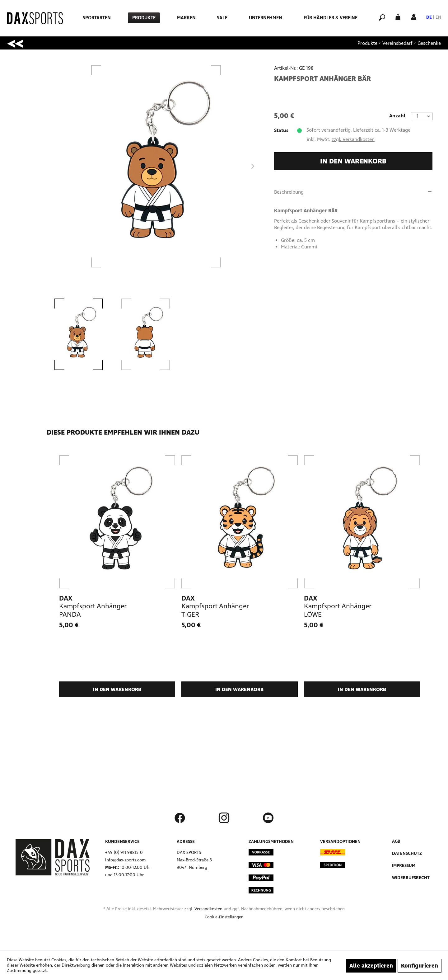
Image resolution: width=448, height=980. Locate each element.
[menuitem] (97, 18)
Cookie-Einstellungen (224, 917)
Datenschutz (407, 853)
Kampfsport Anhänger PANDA (93, 610)
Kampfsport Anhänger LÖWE (338, 610)
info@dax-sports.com (125, 860)
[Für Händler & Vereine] (331, 18)
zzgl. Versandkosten (353, 139)
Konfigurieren (420, 966)
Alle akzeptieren (371, 966)
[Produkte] (144, 18)
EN (438, 17)
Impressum (404, 866)
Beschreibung (289, 192)
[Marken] (186, 18)
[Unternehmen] (266, 18)
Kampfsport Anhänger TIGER (215, 610)
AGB (396, 841)
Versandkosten (208, 909)
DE (429, 17)
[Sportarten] (97, 18)
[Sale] (222, 18)
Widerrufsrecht (411, 878)
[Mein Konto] (414, 17)
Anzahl (397, 116)
